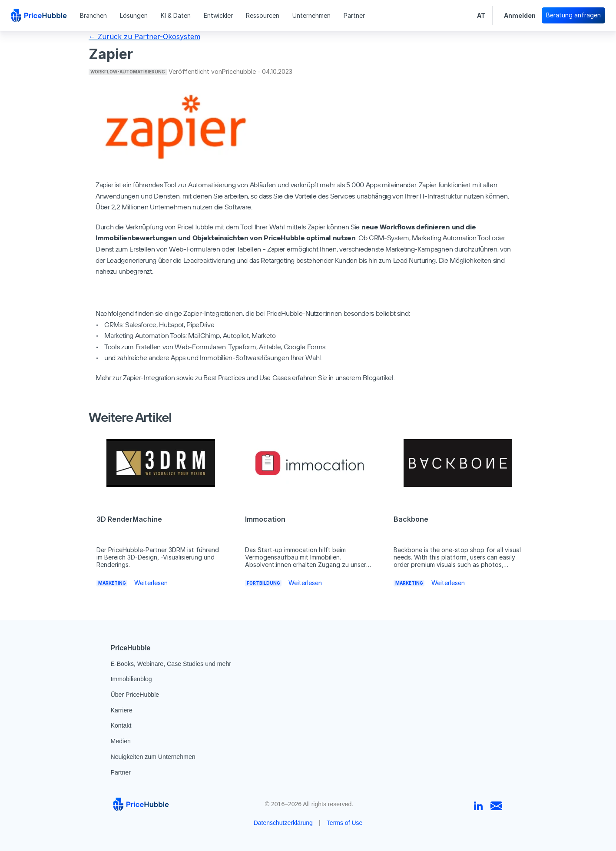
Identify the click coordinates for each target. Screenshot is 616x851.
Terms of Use (344, 823)
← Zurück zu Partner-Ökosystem (144, 36)
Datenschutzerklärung (283, 823)
